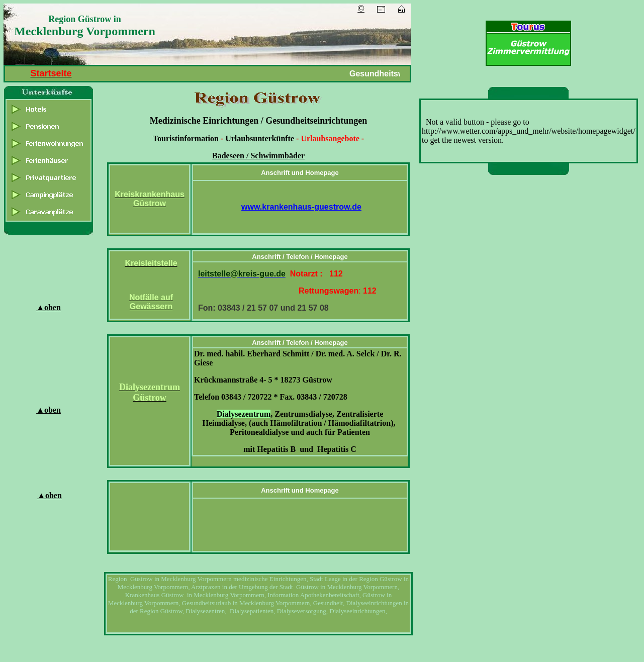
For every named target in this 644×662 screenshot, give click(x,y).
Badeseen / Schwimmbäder (258, 156)
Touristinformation (186, 138)
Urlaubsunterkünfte (261, 138)
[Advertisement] (530, 335)
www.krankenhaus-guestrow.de (301, 207)
